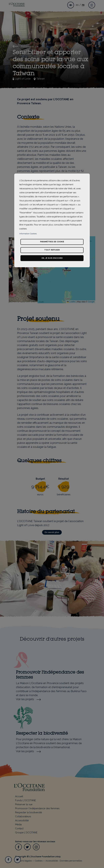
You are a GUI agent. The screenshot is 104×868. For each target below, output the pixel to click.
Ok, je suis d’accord (52, 258)
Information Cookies (28, 234)
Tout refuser (52, 250)
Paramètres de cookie (52, 242)
